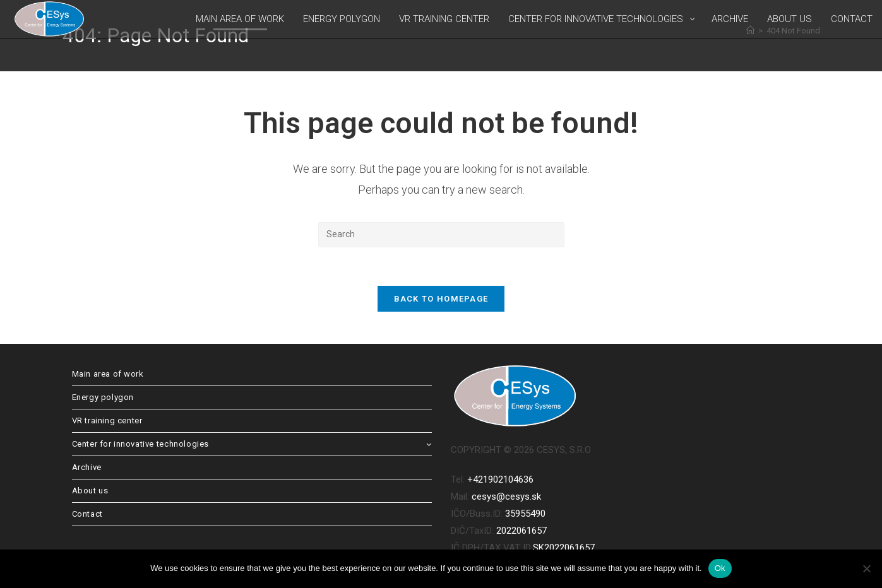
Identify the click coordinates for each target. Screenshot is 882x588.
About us (90, 491)
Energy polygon (103, 397)
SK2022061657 (564, 548)
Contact (87, 514)
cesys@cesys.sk (506, 497)
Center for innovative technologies (252, 444)
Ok (720, 568)
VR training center (107, 420)
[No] (866, 568)
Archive (87, 467)
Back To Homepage (441, 299)
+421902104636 (500, 479)
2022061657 (521, 531)
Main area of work (108, 374)
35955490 (525, 514)
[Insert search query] (441, 235)
